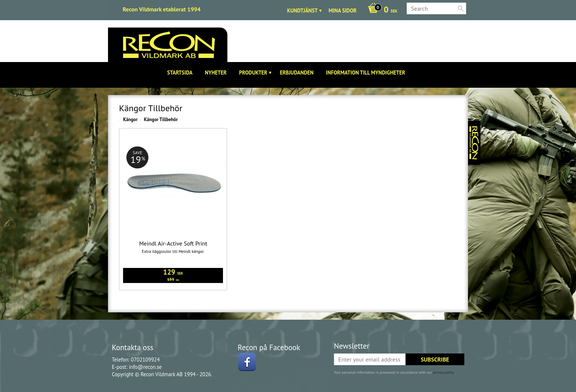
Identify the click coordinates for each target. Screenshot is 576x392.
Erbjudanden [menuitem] (297, 72)
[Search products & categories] (436, 8)
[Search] (461, 8)
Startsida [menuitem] (180, 72)
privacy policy (444, 372)
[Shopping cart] (381, 10)
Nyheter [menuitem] (216, 72)
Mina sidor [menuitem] (343, 10)
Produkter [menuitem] (253, 72)
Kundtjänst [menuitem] (303, 10)
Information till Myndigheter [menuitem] (366, 72)
